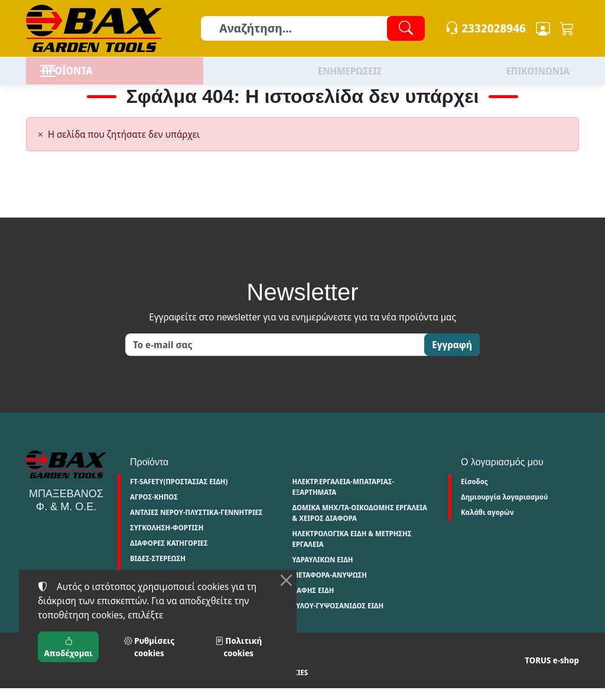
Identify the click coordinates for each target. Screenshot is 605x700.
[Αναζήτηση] (312, 28)
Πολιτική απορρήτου (117, 684)
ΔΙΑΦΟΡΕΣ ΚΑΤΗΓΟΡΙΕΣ (169, 555)
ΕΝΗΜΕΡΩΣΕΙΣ (350, 77)
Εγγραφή (452, 357)
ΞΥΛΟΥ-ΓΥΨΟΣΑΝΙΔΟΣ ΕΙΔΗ (338, 618)
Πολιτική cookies (194, 684)
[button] (567, 28)
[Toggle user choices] (543, 28)
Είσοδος (474, 493)
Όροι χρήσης (49, 684)
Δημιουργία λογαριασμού (504, 509)
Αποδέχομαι (69, 647)
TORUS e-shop (552, 672)
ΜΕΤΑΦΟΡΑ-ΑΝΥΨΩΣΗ (329, 587)
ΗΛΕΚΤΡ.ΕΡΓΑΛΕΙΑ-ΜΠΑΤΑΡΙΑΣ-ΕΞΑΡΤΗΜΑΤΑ (343, 499)
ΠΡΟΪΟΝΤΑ (94, 77)
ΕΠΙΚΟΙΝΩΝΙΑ (538, 77)
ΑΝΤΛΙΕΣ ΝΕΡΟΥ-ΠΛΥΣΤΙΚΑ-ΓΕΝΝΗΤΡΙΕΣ (196, 524)
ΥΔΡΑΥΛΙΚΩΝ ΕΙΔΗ (322, 571)
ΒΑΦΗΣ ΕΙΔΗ (313, 602)
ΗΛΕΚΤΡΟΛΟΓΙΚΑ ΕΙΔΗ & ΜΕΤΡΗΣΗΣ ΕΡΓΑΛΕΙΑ (352, 551)
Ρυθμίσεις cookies (268, 684)
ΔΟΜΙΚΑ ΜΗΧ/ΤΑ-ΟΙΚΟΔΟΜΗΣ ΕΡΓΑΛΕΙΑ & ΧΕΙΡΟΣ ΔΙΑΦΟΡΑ (360, 525)
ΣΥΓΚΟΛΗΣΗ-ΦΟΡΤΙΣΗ (167, 539)
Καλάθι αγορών (487, 524)
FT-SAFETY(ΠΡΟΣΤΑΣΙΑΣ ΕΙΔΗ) (179, 493)
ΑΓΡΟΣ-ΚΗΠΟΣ (154, 509)
